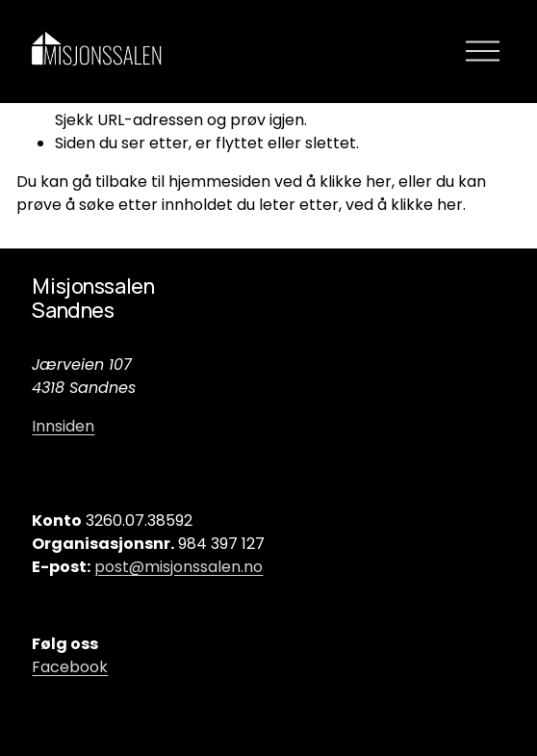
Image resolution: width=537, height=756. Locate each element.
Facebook (70, 667)
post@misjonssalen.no (179, 567)
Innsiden (63, 426)
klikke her (356, 182)
